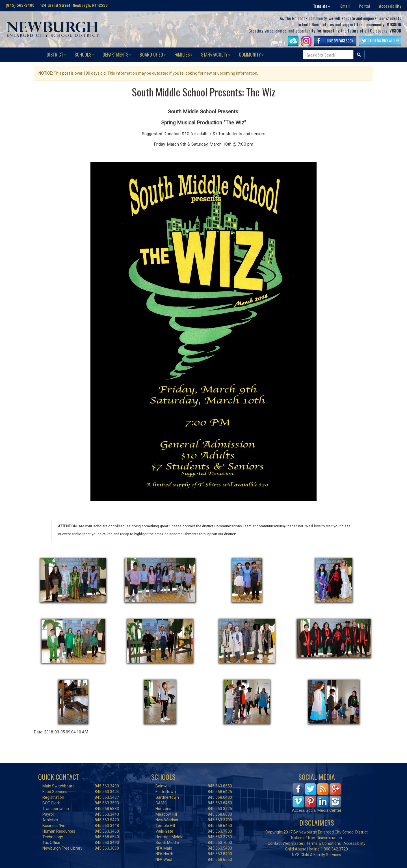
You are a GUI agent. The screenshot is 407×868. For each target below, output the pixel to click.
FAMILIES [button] (183, 54)
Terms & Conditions (323, 843)
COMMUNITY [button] (251, 54)
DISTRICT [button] (56, 54)
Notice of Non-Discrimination (317, 838)
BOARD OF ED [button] (153, 54)
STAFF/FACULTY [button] (216, 54)
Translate (322, 6)
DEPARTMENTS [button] (117, 54)
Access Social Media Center (317, 810)
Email (345, 6)
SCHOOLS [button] (84, 54)
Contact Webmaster (286, 843)
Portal (364, 6)
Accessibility (390, 6)
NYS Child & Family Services (317, 855)
